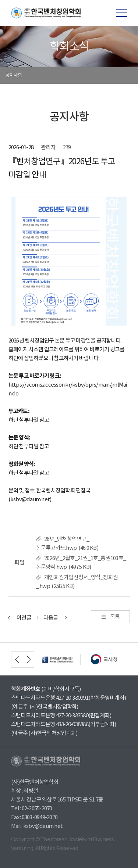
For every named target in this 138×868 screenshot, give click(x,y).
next (29, 659)
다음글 (51, 618)
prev (17, 659)
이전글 (24, 618)
